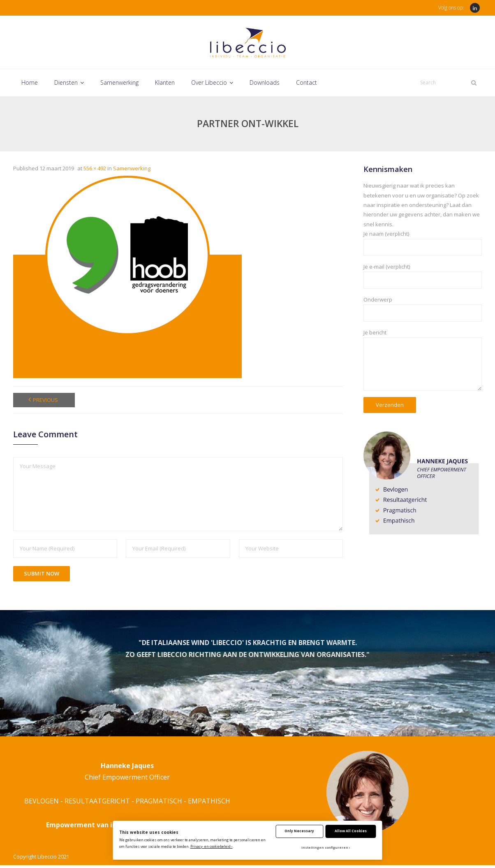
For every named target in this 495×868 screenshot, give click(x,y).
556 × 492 (95, 171)
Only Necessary (299, 831)
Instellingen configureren (325, 847)
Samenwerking (132, 171)
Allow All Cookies (351, 831)
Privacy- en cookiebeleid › (212, 846)
